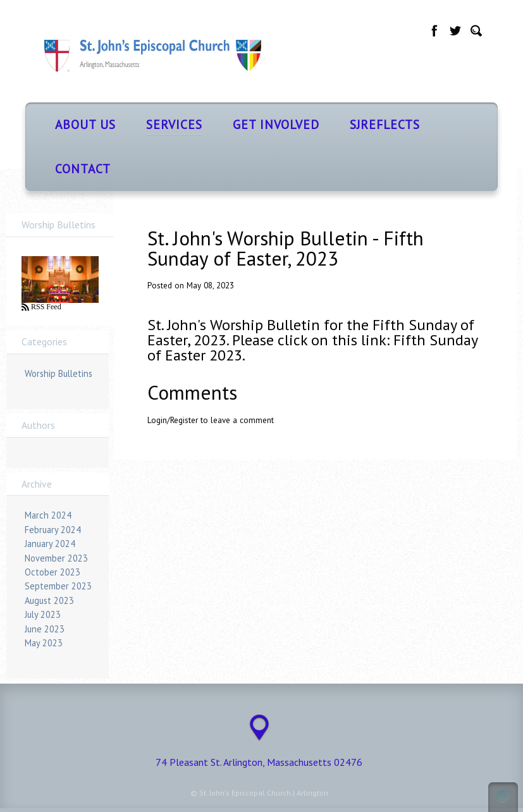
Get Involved (276, 124)
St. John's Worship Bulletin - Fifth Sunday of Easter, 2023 (286, 248)
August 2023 (49, 600)
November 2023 (56, 558)
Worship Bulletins (58, 373)
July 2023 (43, 614)
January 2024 (50, 544)
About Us (85, 124)
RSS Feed (45, 307)
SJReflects (385, 124)
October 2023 (52, 572)
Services (174, 124)
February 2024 (53, 530)
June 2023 (45, 629)
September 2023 (58, 586)
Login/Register (173, 420)
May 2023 (44, 643)
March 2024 (48, 515)
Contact (83, 169)
